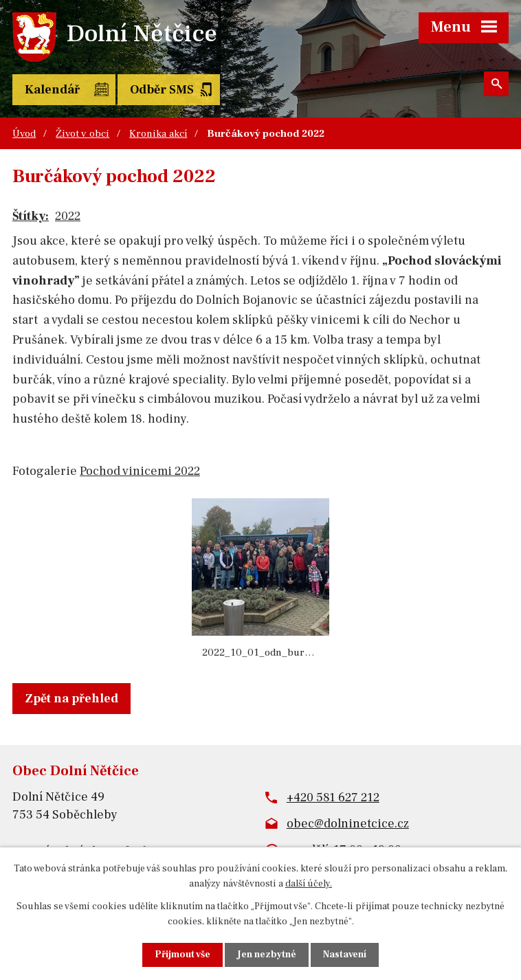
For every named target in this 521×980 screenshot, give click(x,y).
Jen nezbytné (267, 955)
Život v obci (82, 133)
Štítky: (31, 216)
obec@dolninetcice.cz (348, 824)
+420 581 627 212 (333, 798)
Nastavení (345, 955)
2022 (68, 216)
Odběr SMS (162, 90)
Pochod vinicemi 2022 (140, 471)
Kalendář (52, 90)
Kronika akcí (158, 133)
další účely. (309, 884)
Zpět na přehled (71, 699)
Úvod (24, 133)
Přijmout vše (182, 955)
